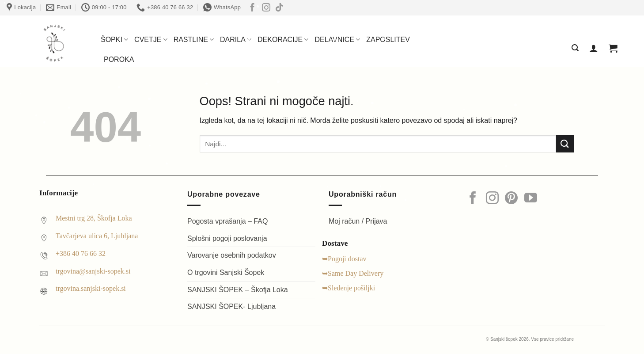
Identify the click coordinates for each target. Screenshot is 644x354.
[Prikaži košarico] (613, 48)
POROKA (119, 59)
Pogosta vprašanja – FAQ (227, 221)
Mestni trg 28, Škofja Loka (94, 218)
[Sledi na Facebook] (252, 8)
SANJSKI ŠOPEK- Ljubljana (231, 306)
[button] (575, 48)
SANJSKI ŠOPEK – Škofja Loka (238, 290)
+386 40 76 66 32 (81, 253)
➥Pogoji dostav (344, 259)
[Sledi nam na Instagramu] (266, 8)
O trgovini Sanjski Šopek (226, 272)
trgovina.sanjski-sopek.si (91, 288)
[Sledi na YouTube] (531, 199)
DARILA (236, 40)
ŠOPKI (114, 40)
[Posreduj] (565, 144)
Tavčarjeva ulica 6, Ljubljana (97, 236)
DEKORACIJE (283, 40)
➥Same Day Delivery (353, 273)
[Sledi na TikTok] (279, 8)
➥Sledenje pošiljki (349, 288)
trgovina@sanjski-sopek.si (93, 271)
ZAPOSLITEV (388, 40)
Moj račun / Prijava (358, 221)
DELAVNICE (337, 40)
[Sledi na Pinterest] (511, 199)
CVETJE (151, 40)
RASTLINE (194, 40)
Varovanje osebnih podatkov (232, 255)
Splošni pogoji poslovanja (227, 238)
